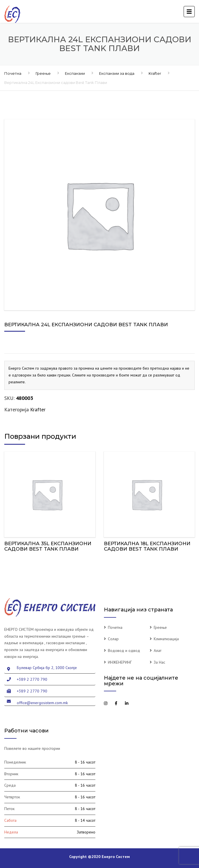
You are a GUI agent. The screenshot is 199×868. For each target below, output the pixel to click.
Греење (43, 73)
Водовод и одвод (124, 651)
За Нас (159, 662)
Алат (158, 651)
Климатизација (166, 639)
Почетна (13, 73)
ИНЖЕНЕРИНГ (120, 662)
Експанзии (75, 73)
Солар (113, 639)
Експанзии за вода (117, 73)
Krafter (155, 73)
